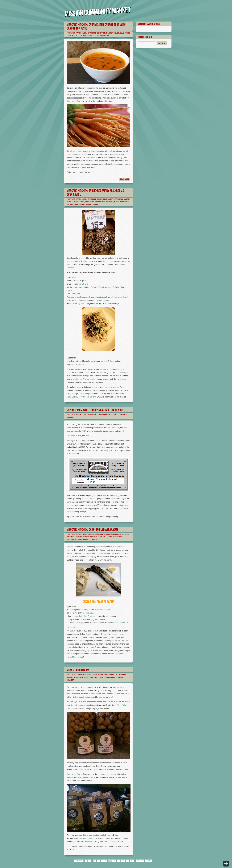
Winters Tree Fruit (108, 677)
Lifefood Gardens (103, 300)
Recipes (90, 36)
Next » (149, 861)
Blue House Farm (74, 101)
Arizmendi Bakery (122, 199)
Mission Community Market (101, 33)
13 (123, 861)
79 (138, 861)
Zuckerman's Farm (74, 540)
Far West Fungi (78, 202)
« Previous (79, 861)
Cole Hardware (113, 428)
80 (142, 861)
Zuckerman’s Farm (103, 610)
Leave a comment (102, 36)
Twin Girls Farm (115, 537)
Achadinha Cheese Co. (119, 623)
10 (110, 861)
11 (114, 861)
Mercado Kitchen (79, 36)
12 (119, 861)
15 (132, 861)
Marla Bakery (107, 202)
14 (127, 861)
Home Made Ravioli (93, 202)
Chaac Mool (94, 677)
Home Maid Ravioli (120, 297)
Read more (125, 179)
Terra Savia (79, 205)
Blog (117, 33)
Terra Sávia (90, 613)
